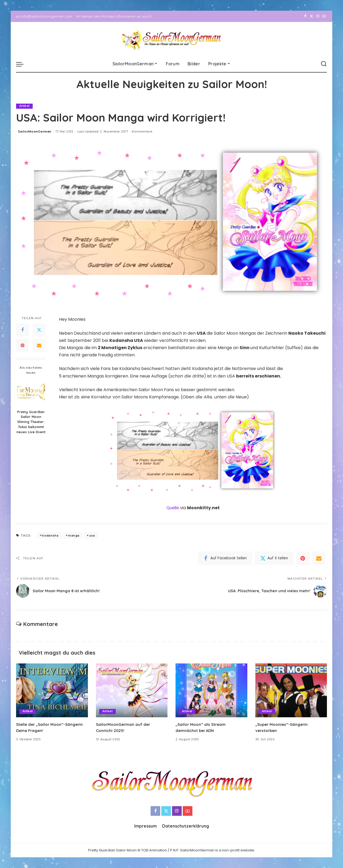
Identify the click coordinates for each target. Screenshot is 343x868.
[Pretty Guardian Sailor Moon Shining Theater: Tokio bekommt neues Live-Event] (31, 393)
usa (92, 535)
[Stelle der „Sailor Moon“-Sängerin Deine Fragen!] (52, 691)
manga (74, 535)
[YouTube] (324, 16)
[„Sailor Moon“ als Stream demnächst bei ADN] (211, 691)
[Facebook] (305, 16)
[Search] (324, 64)
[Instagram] (318, 16)
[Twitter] (312, 16)
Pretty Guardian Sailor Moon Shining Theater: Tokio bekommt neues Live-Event (31, 422)
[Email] (39, 345)
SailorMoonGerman (35, 131)
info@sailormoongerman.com (44, 16)
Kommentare (142, 131)
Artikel (25, 106)
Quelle (173, 508)
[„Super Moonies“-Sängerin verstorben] (291, 691)
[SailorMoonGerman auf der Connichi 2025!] (132, 691)
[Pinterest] (23, 345)
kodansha (50, 535)
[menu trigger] (23, 64)
